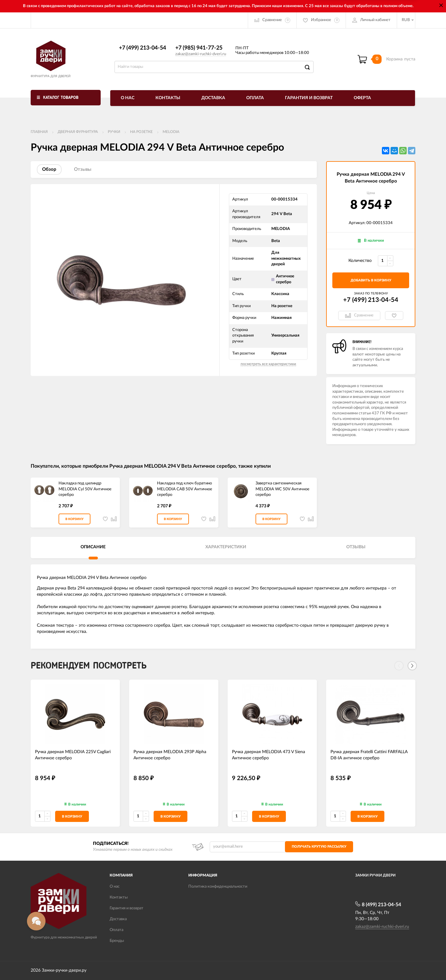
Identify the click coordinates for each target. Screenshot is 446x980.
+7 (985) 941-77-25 (199, 48)
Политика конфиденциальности (218, 887)
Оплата (255, 98)
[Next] (412, 666)
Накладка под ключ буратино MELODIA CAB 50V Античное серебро (185, 489)
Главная (39, 132)
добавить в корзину (371, 280)
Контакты (168, 98)
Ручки (114, 132)
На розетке (141, 132)
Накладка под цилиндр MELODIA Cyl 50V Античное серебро (85, 489)
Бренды (117, 941)
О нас (128, 98)
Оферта (362, 98)
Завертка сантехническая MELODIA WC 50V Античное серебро (282, 489)
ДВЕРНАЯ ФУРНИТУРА (78, 132)
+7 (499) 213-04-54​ (142, 48)
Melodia (171, 132)
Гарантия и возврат (309, 98)
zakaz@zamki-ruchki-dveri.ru (201, 54)
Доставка (213, 98)
